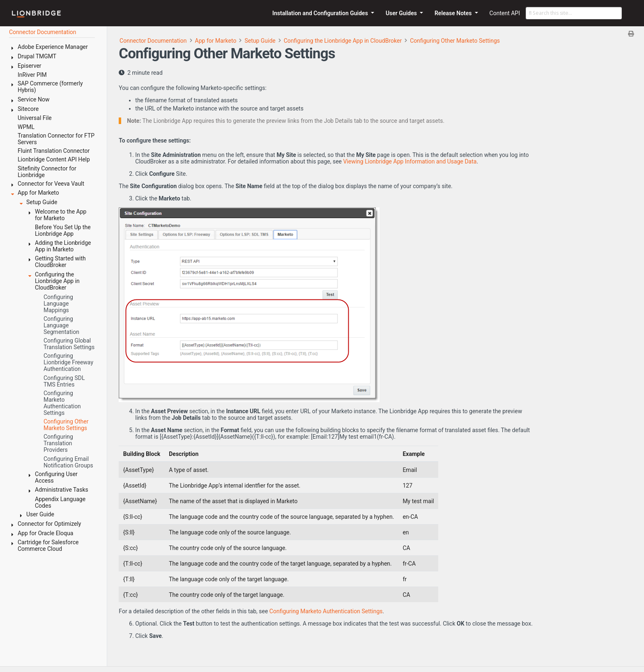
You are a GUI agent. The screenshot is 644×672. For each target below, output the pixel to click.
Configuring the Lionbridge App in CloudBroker (343, 41)
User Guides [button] (402, 13)
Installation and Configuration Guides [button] (321, 13)
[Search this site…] (574, 13)
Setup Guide (260, 41)
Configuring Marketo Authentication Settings (326, 611)
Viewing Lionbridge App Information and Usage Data (410, 161)
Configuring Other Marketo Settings (455, 41)
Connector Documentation (153, 41)
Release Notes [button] (454, 13)
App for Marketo (216, 41)
